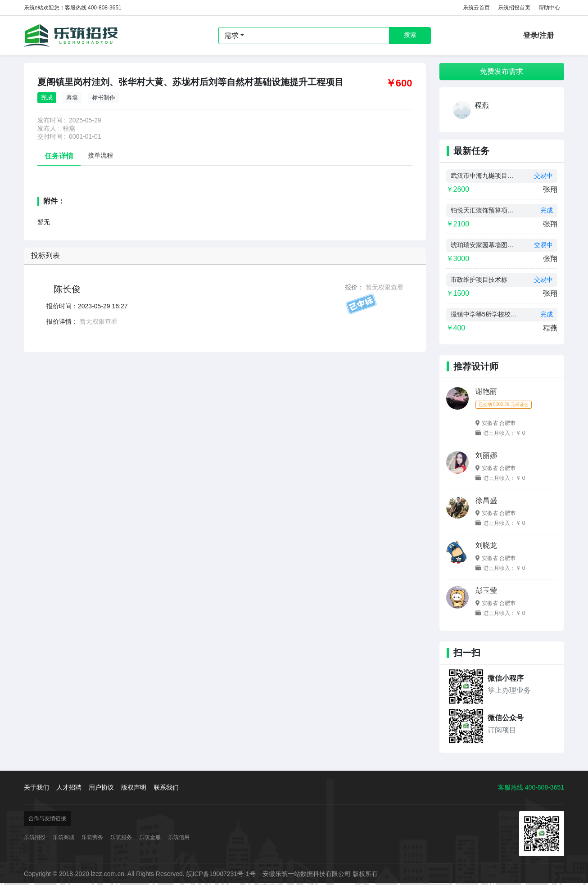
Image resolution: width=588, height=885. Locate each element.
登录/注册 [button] (538, 35)
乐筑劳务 (92, 837)
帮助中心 (549, 8)
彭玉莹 (486, 590)
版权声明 (134, 787)
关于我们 (36, 787)
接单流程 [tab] (100, 155)
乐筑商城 (63, 837)
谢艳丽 (486, 391)
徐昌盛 (486, 500)
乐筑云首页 (476, 8)
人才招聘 (69, 787)
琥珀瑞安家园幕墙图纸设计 (484, 245)
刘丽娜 (486, 455)
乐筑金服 (150, 837)
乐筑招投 (71, 36)
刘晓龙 (486, 545)
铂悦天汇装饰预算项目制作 (484, 210)
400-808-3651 (545, 787)
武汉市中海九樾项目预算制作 (484, 176)
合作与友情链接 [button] (47, 818)
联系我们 (166, 787)
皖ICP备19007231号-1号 (221, 874)
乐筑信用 (179, 837)
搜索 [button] (410, 35)
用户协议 (101, 787)
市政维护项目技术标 (479, 280)
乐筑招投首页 (514, 8)
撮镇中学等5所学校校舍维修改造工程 (484, 314)
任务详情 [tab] (59, 156)
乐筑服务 (121, 837)
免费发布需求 (502, 71)
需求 (231, 35)
